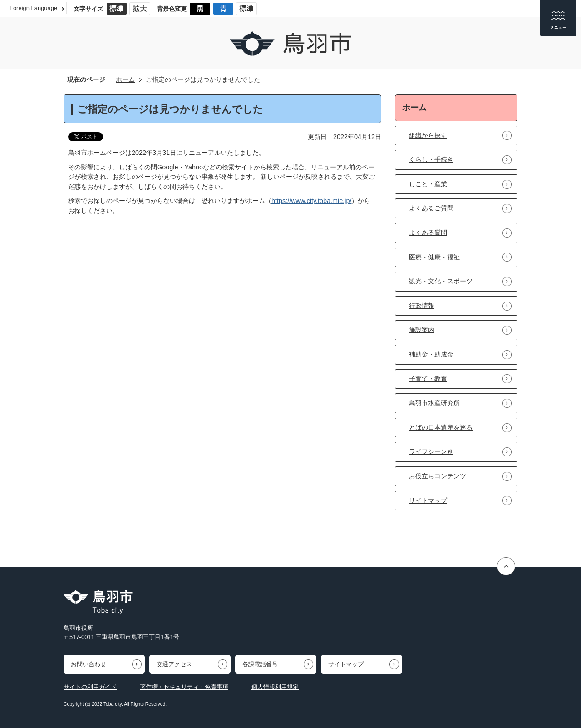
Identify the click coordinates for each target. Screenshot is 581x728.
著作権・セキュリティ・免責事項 (184, 687)
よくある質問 (428, 233)
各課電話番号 (260, 664)
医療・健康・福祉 (434, 257)
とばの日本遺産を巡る (441, 427)
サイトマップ (428, 500)
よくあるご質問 (431, 208)
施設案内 (422, 330)
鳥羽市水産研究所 (434, 403)
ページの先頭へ (507, 566)
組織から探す (428, 135)
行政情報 (422, 306)
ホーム (125, 79)
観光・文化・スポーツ (441, 281)
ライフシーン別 (431, 451)
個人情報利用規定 (275, 687)
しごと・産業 (428, 184)
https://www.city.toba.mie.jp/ (311, 201)
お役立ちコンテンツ (438, 476)
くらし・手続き (431, 159)
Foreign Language (33, 8)
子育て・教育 (428, 379)
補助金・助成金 (431, 354)
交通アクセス (174, 664)
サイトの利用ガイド (90, 687)
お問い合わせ (89, 664)
